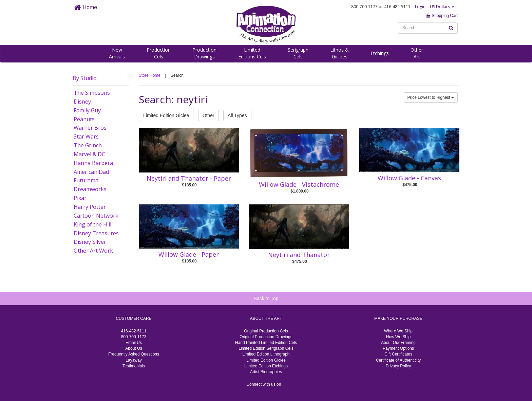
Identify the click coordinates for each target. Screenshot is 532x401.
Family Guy (87, 110)
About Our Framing (398, 343)
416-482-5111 (134, 331)
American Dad (91, 172)
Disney (82, 102)
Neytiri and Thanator (299, 255)
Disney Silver (90, 242)
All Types (237, 115)
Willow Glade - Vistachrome (299, 184)
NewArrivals (117, 53)
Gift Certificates (398, 354)
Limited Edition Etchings (266, 366)
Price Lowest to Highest (431, 97)
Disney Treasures (96, 233)
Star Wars (86, 136)
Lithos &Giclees (339, 53)
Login (420, 7)
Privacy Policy (398, 366)
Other (208, 115)
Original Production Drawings (266, 337)
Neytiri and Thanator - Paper (189, 178)
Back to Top (266, 298)
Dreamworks (90, 189)
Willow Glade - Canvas (409, 178)
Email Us (134, 343)
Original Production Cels (266, 331)
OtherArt (417, 53)
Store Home (150, 75)
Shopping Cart (442, 16)
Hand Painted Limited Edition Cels (266, 343)
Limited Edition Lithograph (266, 354)
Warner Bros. (91, 128)
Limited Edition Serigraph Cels (266, 348)
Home (86, 7)
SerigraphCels (298, 53)
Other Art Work (93, 251)
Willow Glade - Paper (189, 254)
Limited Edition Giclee (166, 115)
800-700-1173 (134, 337)
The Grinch (88, 145)
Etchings (380, 53)
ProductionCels (159, 53)
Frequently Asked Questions (134, 354)
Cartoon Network (96, 216)
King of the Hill (92, 224)
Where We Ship (398, 331)
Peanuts (84, 119)
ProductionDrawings (204, 53)
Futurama (86, 180)
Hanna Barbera (93, 163)
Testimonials (134, 366)
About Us (134, 348)
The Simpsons (92, 93)
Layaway (134, 360)
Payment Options (398, 348)
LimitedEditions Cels (252, 53)
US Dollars (442, 7)
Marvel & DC (89, 154)
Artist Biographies (266, 372)
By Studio (85, 78)
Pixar (80, 198)
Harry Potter (90, 207)
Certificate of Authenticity (398, 360)
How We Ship (398, 337)
